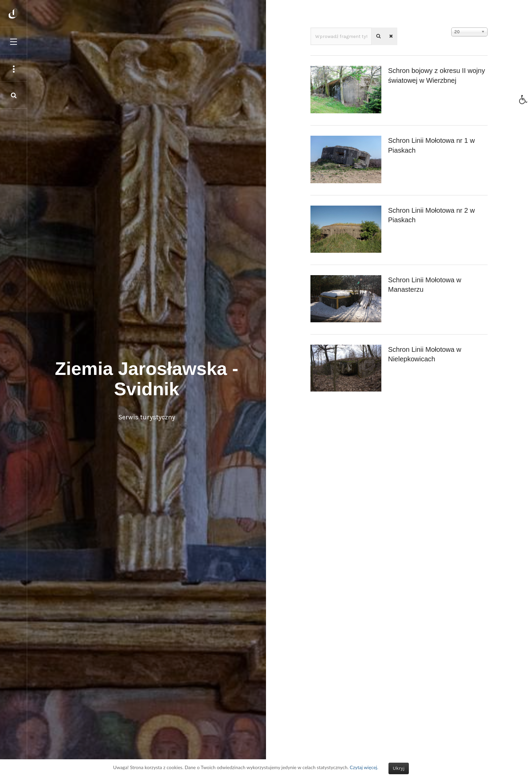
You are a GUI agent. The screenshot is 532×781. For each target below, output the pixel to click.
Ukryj (399, 768)
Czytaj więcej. (364, 767)
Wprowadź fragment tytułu (311, 28)
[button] (526, 101)
